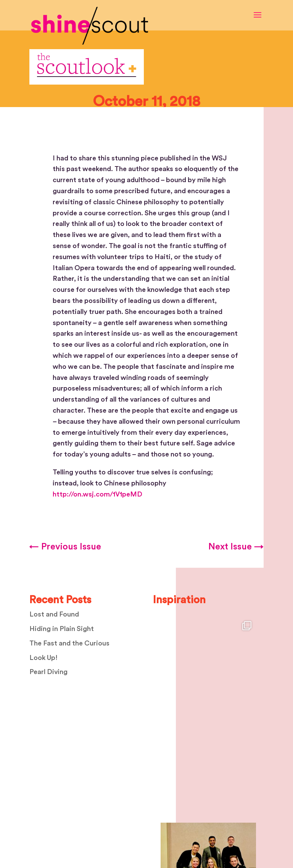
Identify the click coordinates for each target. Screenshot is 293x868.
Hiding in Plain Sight (62, 629)
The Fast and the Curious (69, 643)
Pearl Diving (48, 672)
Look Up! (43, 658)
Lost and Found (54, 614)
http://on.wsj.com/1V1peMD (97, 494)
